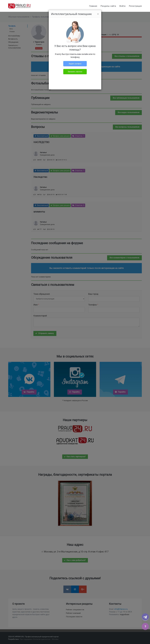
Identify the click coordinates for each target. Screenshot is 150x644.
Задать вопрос (75, 64)
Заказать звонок (75, 72)
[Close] (98, 14)
